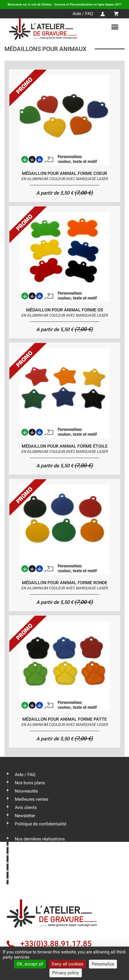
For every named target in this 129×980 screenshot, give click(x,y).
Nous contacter (30, 864)
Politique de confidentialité (40, 824)
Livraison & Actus (32, 855)
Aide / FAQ (83, 14)
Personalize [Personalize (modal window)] (103, 964)
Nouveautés (26, 791)
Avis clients (26, 807)
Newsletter (25, 816)
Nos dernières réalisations (40, 839)
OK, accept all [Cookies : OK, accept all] (30, 964)
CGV (19, 880)
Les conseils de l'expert (37, 847)
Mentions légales (31, 872)
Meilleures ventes (32, 799)
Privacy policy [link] (66, 973)
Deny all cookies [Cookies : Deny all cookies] (67, 964)
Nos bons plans (30, 783)
